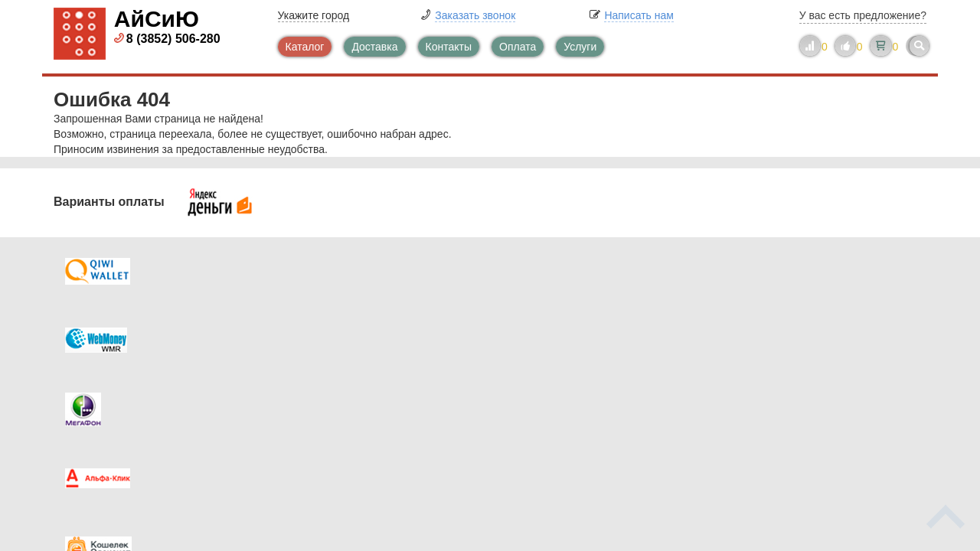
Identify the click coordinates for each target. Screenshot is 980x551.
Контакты (449, 47)
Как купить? (113, 360)
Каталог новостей (352, 330)
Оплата (518, 47)
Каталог (305, 47)
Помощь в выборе (354, 360)
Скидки (102, 391)
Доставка (374, 47)
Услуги (580, 47)
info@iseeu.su (794, 390)
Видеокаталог (567, 330)
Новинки (553, 360)
